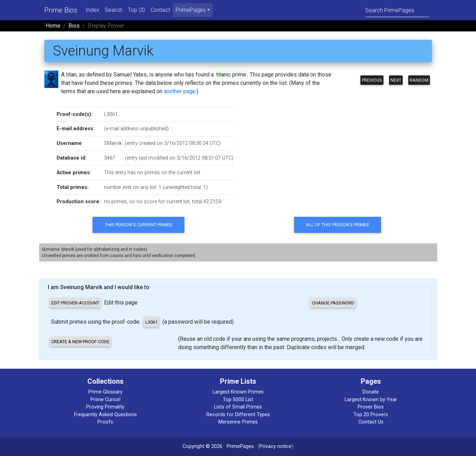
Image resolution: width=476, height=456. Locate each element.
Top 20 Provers (371, 415)
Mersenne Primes (238, 422)
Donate (371, 392)
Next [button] (396, 80)
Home (53, 26)
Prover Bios (371, 407)
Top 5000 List (238, 400)
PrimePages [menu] (191, 10)
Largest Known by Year (371, 400)
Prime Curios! (105, 400)
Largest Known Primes (238, 392)
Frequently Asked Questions (105, 415)
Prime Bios (61, 10)
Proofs (105, 422)
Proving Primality (105, 407)
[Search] (397, 10)
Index (92, 10)
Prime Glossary (105, 392)
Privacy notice (276, 446)
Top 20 (136, 10)
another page (180, 91)
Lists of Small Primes (238, 407)
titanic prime (231, 75)
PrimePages (240, 446)
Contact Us (371, 422)
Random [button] (419, 80)
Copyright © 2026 (203, 446)
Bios (74, 26)
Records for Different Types (238, 415)
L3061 (111, 114)
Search (113, 10)
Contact (160, 10)
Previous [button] (372, 80)
